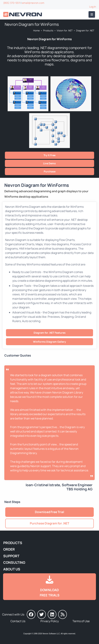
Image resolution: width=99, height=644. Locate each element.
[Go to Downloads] (49, 587)
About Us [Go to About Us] (12, 569)
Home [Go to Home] (36, 30)
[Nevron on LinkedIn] (52, 614)
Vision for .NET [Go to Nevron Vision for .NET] (65, 30)
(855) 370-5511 (12, 3)
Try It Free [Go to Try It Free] (49, 155)
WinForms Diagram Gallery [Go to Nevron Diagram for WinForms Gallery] (49, 342)
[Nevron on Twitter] (42, 614)
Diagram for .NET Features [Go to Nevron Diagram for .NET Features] (50, 333)
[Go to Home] (23, 15)
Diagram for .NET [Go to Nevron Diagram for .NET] (85, 30)
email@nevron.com (33, 3)
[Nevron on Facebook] (31, 614)
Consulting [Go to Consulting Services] (14, 562)
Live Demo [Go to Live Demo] (49, 163)
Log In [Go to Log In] (93, 7)
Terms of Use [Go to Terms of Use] (81, 621)
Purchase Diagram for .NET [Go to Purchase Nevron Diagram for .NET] (49, 523)
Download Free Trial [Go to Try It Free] (49, 512)
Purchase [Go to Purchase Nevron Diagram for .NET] (50, 171)
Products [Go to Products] (48, 30)
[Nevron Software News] (63, 614)
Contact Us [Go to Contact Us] (18, 621)
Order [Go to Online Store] (9, 549)
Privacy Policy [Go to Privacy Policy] (50, 621)
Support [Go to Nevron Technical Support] (11, 556)
